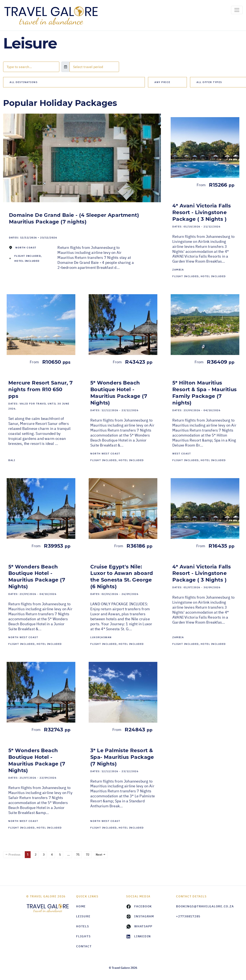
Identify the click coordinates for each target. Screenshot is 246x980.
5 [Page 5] (60, 855)
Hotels (83, 926)
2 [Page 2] (36, 855)
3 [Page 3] (44, 855)
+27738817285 (188, 916)
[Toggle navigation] (237, 10)
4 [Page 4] (52, 855)
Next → (101, 855)
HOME (81, 906)
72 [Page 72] (88, 855)
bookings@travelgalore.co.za (198, 906)
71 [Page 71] (78, 855)
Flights (83, 936)
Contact (84, 946)
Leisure (83, 916)
